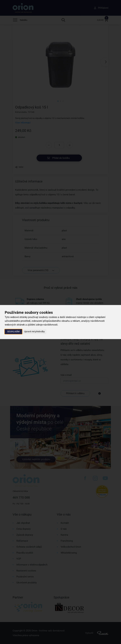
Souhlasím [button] (13, 332)
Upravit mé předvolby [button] (34, 332)
